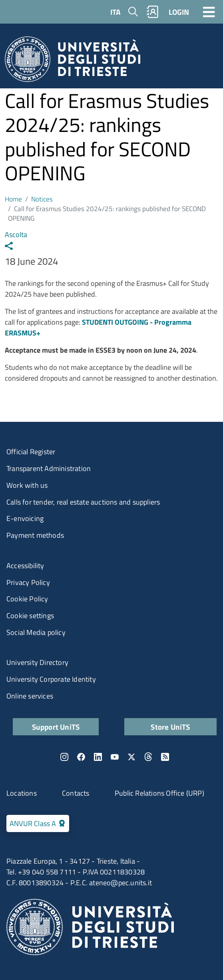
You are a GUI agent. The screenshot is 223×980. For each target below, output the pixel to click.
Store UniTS (170, 727)
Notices (42, 199)
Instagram (64, 757)
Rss (165, 757)
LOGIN (179, 12)
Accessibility (25, 566)
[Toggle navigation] (209, 12)
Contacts (76, 793)
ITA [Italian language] (115, 12)
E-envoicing (25, 518)
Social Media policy (36, 632)
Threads (148, 757)
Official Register (31, 452)
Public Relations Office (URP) (159, 793)
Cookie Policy (27, 599)
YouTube (115, 757)
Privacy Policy (28, 582)
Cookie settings (30, 616)
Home (13, 199)
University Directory (37, 662)
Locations (22, 793)
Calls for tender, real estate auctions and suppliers (83, 502)
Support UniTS (56, 727)
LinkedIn (98, 757)
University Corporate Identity (51, 679)
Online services (30, 696)
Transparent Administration (49, 468)
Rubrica (153, 12)
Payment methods (35, 535)
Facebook (81, 757)
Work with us (27, 485)
